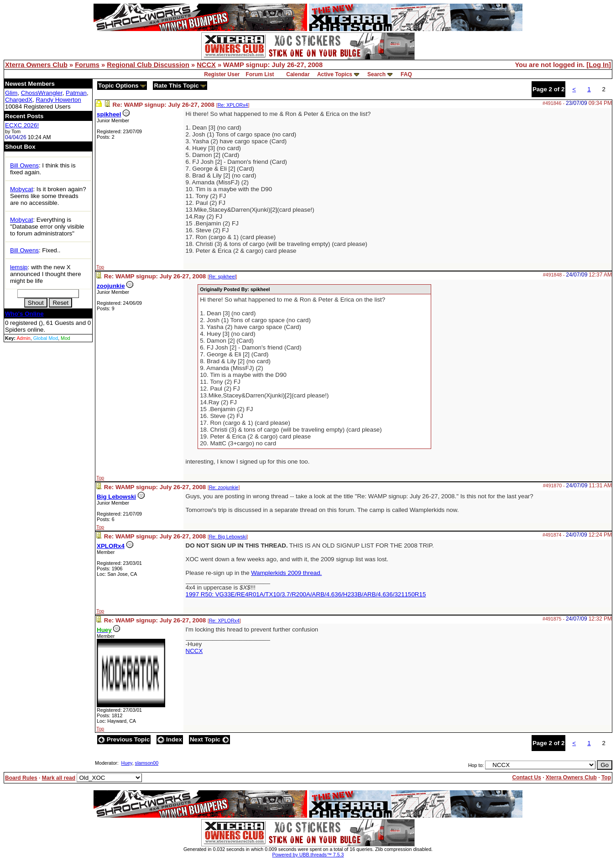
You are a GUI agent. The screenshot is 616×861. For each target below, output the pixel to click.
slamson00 (147, 763)
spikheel (109, 114)
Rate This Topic (180, 86)
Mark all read (59, 778)
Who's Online (24, 314)
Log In (599, 65)
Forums (87, 65)
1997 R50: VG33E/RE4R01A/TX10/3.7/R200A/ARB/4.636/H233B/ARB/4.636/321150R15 (306, 594)
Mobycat (21, 189)
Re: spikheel (222, 277)
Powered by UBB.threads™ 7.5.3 (308, 855)
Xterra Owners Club (36, 65)
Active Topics (335, 74)
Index (170, 739)
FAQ (406, 74)
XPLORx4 (111, 546)
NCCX (206, 65)
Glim (11, 93)
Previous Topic (124, 739)
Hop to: (476, 765)
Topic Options (122, 86)
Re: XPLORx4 (233, 105)
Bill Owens (24, 165)
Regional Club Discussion (148, 65)
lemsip (19, 267)
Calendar (298, 74)
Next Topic (209, 739)
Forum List (260, 74)
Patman (76, 93)
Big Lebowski (116, 497)
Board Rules (21, 778)
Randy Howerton (58, 100)
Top (100, 267)
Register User (222, 74)
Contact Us (526, 778)
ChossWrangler (42, 93)
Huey (127, 763)
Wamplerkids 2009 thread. (286, 573)
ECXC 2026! (22, 125)
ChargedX (19, 100)
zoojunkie (111, 286)
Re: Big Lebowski (228, 537)
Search (376, 74)
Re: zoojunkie (224, 487)
